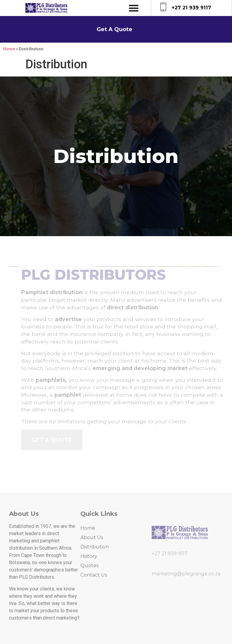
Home (9, 49)
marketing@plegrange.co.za (186, 574)
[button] (134, 8)
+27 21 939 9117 (191, 8)
